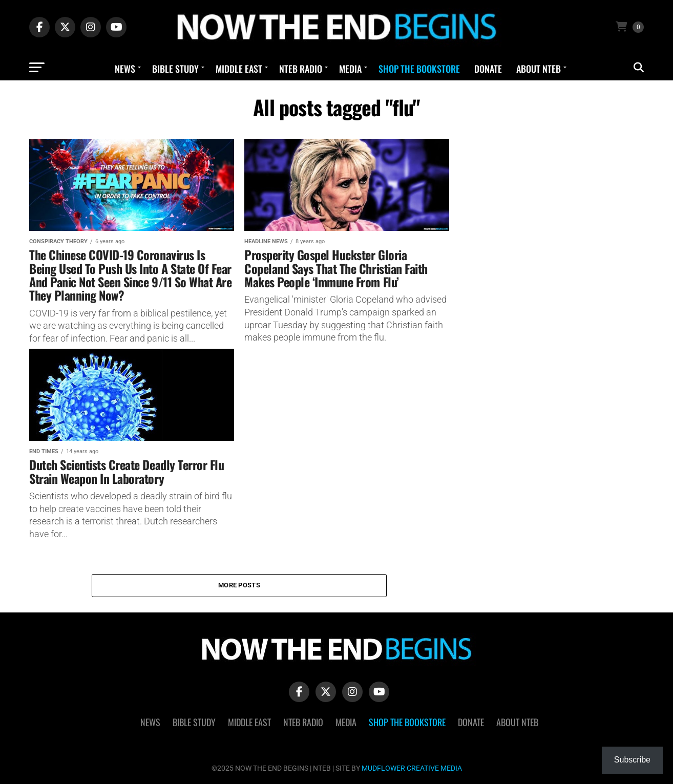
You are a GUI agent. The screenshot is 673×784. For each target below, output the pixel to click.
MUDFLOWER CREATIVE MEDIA (412, 768)
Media (350, 69)
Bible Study (175, 69)
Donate (488, 69)
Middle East (239, 69)
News (125, 69)
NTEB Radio (301, 69)
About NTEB (539, 69)
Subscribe (632, 760)
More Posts (239, 585)
